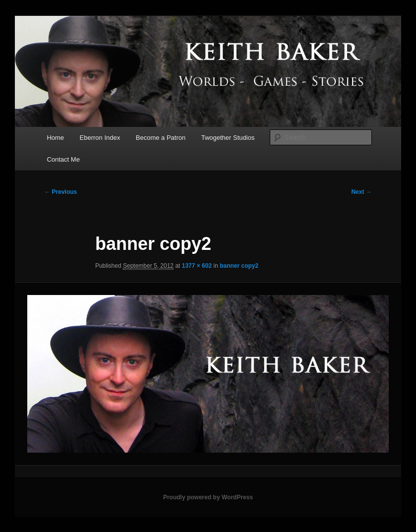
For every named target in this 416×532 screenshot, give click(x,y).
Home (55, 138)
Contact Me (63, 159)
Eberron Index (100, 138)
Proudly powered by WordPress (208, 497)
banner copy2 (239, 266)
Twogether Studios (228, 138)
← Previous (60, 192)
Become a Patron (161, 138)
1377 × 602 (197, 266)
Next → (361, 192)
